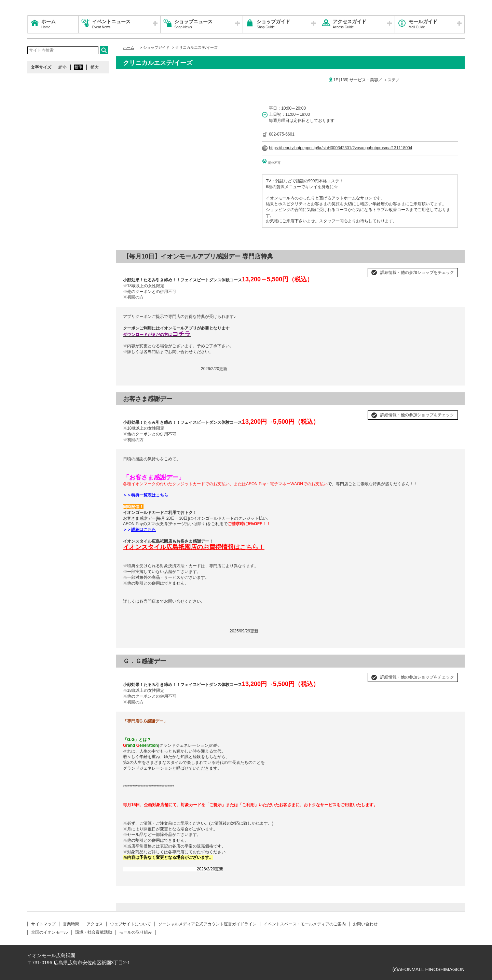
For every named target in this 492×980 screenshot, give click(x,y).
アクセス (95, 924)
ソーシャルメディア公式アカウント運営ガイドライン (207, 924)
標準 (79, 67)
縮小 (63, 67)
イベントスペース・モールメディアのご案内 (305, 924)
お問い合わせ (365, 924)
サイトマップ (43, 924)
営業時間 (71, 924)
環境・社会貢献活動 (94, 932)
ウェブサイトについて (131, 924)
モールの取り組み (136, 932)
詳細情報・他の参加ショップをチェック (417, 272)
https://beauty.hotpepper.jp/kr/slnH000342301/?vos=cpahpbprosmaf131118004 (340, 148)
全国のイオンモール (50, 932)
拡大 (95, 67)
